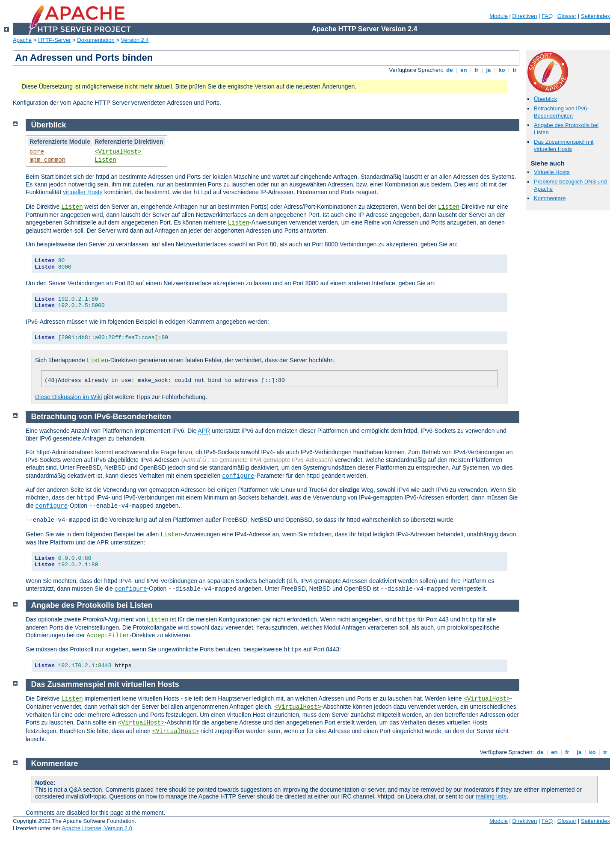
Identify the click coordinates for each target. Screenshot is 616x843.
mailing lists (491, 796)
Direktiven (525, 16)
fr (477, 70)
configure (238, 476)
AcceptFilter (108, 636)
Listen (105, 160)
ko (502, 70)
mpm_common (47, 160)
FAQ (547, 16)
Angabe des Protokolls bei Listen (92, 605)
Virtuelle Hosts (552, 172)
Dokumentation (96, 40)
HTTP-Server (55, 40)
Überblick (545, 99)
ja (489, 70)
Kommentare (550, 198)
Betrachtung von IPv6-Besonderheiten (561, 112)
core (37, 152)
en (464, 70)
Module (499, 16)
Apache (22, 40)
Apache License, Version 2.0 (97, 828)
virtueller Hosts (83, 192)
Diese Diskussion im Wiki (68, 397)
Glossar (567, 16)
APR (204, 431)
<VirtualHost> (118, 152)
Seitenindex (595, 16)
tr (515, 70)
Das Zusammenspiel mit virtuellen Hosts (564, 145)
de (450, 70)
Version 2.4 (135, 40)
